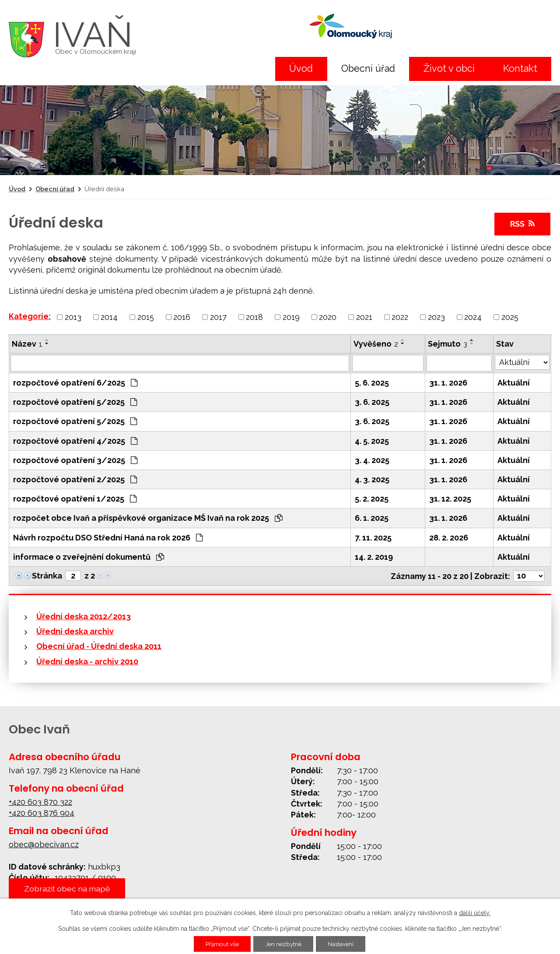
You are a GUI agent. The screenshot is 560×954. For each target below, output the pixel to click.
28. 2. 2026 (449, 538)
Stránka (47, 576)
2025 (510, 317)
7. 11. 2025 (373, 538)
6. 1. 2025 (372, 518)
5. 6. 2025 (372, 383)
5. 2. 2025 (372, 499)
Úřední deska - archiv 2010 (87, 661)
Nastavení (343, 944)
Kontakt (520, 68)
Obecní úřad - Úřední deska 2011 (99, 646)
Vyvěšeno (376, 344)
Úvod (301, 68)
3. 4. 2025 (372, 460)
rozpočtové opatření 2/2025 (75, 479)
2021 (364, 317)
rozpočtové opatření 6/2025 (75, 383)
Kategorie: (30, 316)
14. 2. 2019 (374, 557)
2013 (73, 317)
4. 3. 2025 (372, 479)
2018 (254, 317)
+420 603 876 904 (42, 813)
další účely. (475, 913)
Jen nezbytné (283, 944)
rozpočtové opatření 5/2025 (75, 402)
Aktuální (514, 383)
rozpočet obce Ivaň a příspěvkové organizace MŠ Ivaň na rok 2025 (148, 518)
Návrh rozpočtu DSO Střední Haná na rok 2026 (108, 538)
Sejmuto (448, 344)
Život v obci (449, 68)
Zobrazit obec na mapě (68, 889)
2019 (291, 317)
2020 (328, 317)
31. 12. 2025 (450, 499)
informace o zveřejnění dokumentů (89, 557)
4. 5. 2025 (372, 441)
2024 (473, 317)
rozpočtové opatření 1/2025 (75, 499)
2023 (436, 317)
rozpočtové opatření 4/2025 (75, 441)
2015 (146, 317)
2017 (218, 317)
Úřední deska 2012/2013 (84, 616)
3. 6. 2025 (372, 402)
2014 (109, 317)
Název (27, 344)
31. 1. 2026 (448, 383)
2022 (400, 317)
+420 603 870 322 (40, 802)
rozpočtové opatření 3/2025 (75, 460)
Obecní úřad (368, 68)
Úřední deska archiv (75, 631)
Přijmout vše (220, 944)
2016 (182, 317)
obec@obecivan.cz (44, 844)
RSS (522, 224)
